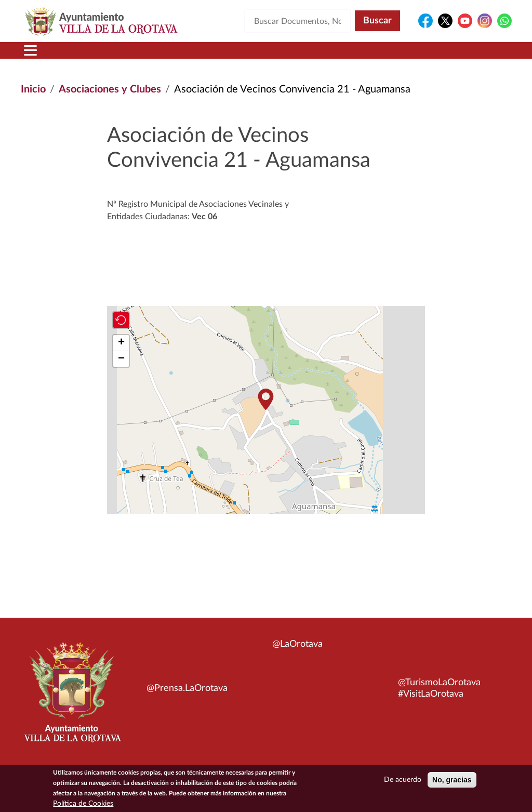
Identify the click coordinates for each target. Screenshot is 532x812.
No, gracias (452, 780)
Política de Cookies (83, 804)
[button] (266, 399)
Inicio (33, 89)
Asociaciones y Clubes (110, 89)
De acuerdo (403, 780)
